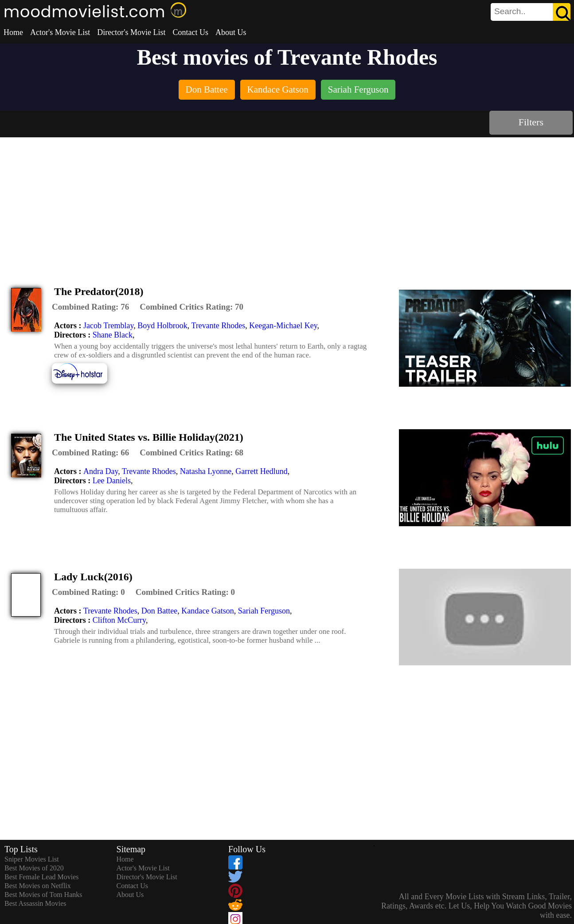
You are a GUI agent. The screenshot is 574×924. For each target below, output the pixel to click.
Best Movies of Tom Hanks (43, 895)
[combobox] (511, 12)
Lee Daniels (112, 481)
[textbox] (511, 12)
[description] (90, 307)
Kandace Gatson (207, 611)
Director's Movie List (131, 32)
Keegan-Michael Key (283, 326)
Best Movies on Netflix (38, 886)
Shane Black (113, 335)
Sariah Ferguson (264, 611)
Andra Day (101, 471)
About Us (231, 32)
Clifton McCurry (119, 620)
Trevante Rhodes (219, 326)
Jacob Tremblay (108, 326)
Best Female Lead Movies (42, 877)
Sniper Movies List (32, 859)
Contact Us (190, 32)
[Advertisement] (287, 204)
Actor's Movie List (60, 32)
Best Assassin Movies (35, 903)
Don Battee (159, 611)
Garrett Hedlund (261, 471)
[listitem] (207, 91)
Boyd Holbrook (162, 326)
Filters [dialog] (531, 122)
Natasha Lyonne (206, 471)
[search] (531, 12)
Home (13, 32)
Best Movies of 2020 (34, 868)
